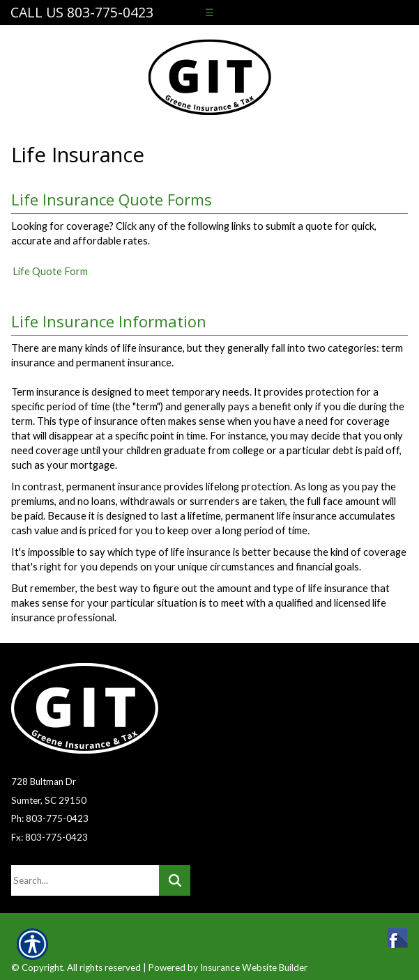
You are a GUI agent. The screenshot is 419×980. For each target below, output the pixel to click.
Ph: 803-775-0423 (50, 818)
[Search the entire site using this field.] (85, 880)
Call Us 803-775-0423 (82, 12)
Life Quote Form (50, 271)
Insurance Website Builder (254, 967)
